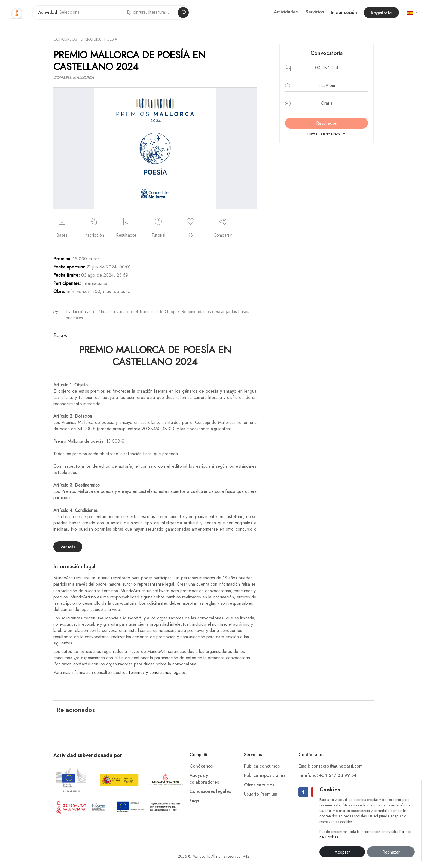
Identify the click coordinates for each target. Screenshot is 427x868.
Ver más (68, 547)
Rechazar (391, 852)
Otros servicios (259, 785)
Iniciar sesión (344, 13)
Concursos (65, 39)
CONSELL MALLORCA (74, 78)
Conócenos (201, 766)
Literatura (91, 39)
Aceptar (342, 852)
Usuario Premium (261, 794)
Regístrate (381, 13)
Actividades (286, 12)
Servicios (315, 12)
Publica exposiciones (265, 775)
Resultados (327, 123)
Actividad (48, 13)
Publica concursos (262, 766)
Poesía (111, 39)
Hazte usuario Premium (327, 134)
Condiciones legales (210, 791)
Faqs (194, 801)
